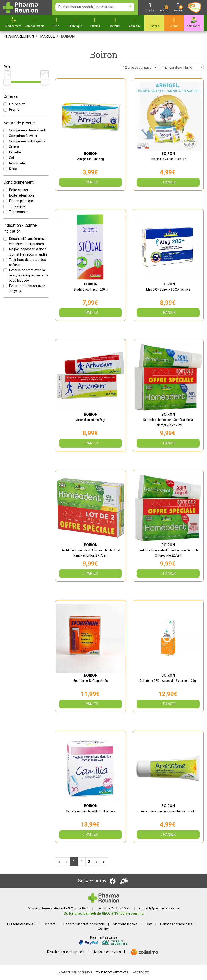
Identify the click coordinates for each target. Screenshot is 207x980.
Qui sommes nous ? (21, 924)
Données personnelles (176, 924)
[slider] (7, 82)
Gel (11, 158)
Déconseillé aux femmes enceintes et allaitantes (28, 241)
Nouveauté (17, 104)
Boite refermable (22, 195)
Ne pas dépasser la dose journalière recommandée (28, 252)
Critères (11, 96)
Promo (14, 109)
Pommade (17, 163)
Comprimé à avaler (23, 136)
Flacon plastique (21, 201)
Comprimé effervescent (27, 130)
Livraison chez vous (107, 952)
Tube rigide (17, 206)
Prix (7, 67)
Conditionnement (19, 182)
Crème (14, 147)
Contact (50, 924)
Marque (47, 36)
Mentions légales (125, 924)
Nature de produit (19, 123)
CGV (149, 924)
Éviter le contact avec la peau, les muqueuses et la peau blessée (29, 275)
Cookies (104, 929)
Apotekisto (141, 972)
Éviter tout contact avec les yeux (27, 288)
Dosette (15, 152)
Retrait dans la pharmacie (66, 952)
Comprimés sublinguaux (27, 141)
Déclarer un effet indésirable (84, 924)
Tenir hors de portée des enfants (27, 262)
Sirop (13, 169)
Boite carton (18, 190)
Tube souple (18, 212)
